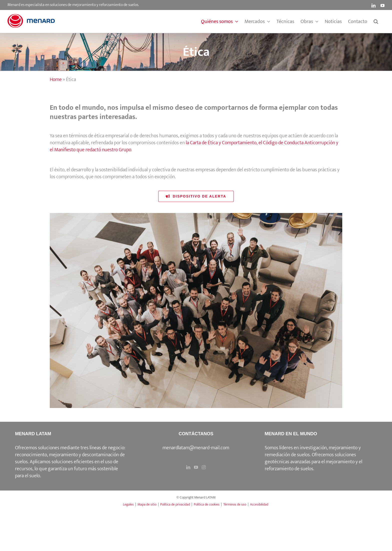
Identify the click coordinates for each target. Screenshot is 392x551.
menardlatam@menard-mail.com (196, 448)
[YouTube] (196, 467)
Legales (128, 504)
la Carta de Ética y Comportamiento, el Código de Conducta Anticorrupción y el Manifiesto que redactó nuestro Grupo (194, 146)
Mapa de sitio (147, 504)
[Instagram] (204, 467)
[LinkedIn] (188, 467)
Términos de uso (235, 504)
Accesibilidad (259, 504)
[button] (376, 21)
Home (56, 79)
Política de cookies (207, 504)
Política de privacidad (175, 504)
